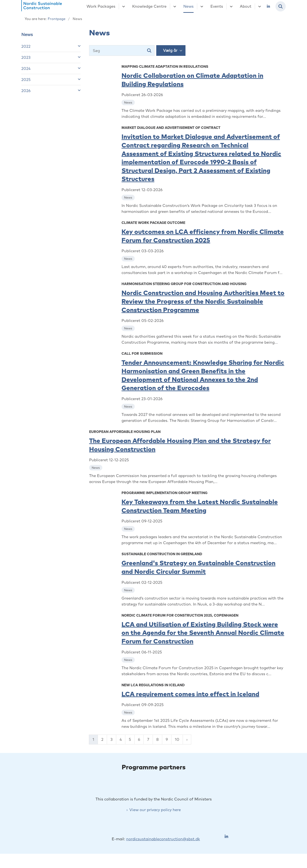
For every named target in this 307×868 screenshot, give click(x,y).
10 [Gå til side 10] (177, 739)
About (246, 6)
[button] (78, 46)
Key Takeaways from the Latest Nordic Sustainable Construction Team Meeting (200, 506)
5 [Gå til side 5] (130, 739)
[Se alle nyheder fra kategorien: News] (129, 102)
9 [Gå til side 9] (167, 739)
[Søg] (122, 50)
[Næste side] (187, 740)
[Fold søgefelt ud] (281, 6)
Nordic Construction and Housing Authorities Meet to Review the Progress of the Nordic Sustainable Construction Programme (203, 301)
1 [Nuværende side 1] (93, 739)
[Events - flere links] (231, 6)
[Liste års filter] (171, 50)
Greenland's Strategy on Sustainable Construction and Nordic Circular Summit (198, 567)
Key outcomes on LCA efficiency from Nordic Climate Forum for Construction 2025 (203, 236)
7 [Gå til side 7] (148, 739)
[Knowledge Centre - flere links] (174, 6)
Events (217, 6)
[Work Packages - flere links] (123, 6)
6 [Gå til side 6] (139, 739)
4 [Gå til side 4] (121, 739)
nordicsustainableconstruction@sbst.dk (163, 851)
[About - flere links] (259, 6)
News (188, 6)
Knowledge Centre (149, 6)
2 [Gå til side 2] (102, 739)
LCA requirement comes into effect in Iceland (190, 694)
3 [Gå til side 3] (112, 739)
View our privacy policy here (155, 822)
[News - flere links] (201, 6)
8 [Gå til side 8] (157, 739)
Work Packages (101, 6)
